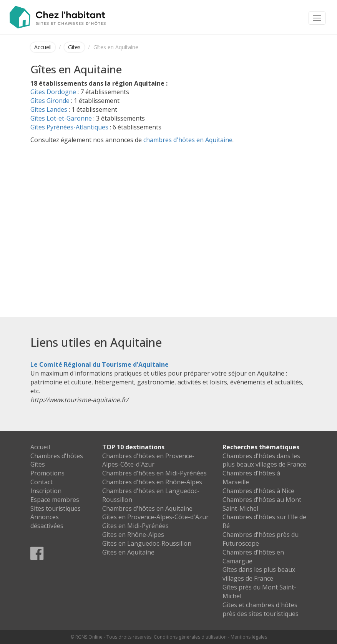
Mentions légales (249, 637)
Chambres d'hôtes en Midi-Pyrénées (154, 473)
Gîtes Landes (49, 109)
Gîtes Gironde (50, 101)
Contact (42, 482)
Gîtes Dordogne (53, 92)
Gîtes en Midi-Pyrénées (135, 526)
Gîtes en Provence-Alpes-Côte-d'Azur (155, 517)
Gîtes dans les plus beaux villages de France (259, 574)
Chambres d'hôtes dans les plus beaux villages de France (264, 460)
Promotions (47, 473)
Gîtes (74, 47)
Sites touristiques (56, 508)
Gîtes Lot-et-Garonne (61, 118)
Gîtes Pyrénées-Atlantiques (69, 127)
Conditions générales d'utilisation (190, 637)
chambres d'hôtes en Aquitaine (188, 140)
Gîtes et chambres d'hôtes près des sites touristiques (261, 609)
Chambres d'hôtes (57, 456)
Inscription (46, 491)
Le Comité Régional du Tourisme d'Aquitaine (100, 364)
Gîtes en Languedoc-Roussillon (147, 543)
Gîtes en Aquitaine (128, 552)
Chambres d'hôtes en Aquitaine (147, 508)
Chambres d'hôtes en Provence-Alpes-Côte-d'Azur (148, 460)
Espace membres (55, 500)
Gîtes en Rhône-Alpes (133, 535)
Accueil (43, 47)
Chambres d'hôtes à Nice (258, 491)
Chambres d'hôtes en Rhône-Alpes (152, 482)
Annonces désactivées (47, 521)
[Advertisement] (169, 217)
